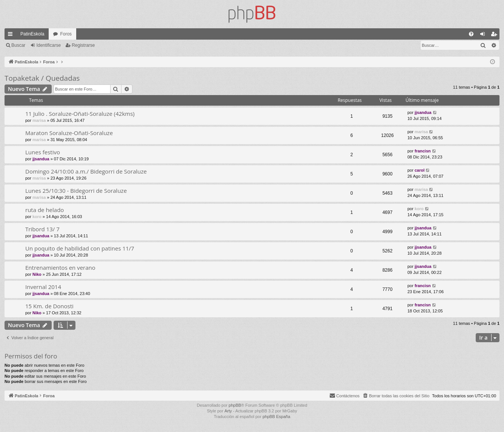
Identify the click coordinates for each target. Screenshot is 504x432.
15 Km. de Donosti (49, 306)
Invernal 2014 (43, 287)
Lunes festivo (43, 152)
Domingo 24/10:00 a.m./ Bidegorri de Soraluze (86, 171)
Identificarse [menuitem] (484, 35)
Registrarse (83, 45)
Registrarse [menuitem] (496, 35)
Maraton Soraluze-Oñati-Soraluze (69, 133)
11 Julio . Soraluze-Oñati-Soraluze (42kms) (80, 114)
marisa (39, 120)
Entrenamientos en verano (60, 268)
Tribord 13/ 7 (42, 229)
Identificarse (48, 45)
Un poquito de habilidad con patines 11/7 (80, 248)
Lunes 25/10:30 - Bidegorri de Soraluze (76, 191)
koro (37, 217)
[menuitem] (471, 34)
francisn (423, 151)
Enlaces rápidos (12, 35)
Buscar (18, 45)
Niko (37, 274)
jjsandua (423, 112)
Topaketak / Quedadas (42, 78)
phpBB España (276, 417)
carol (419, 170)
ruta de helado (45, 210)
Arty (228, 411)
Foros (66, 34)
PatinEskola (32, 34)
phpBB (235, 405)
